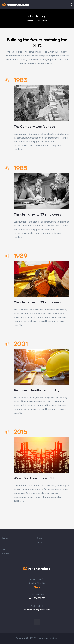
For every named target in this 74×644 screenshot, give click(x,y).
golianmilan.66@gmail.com (37, 610)
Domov (30, 21)
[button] (37, 587)
